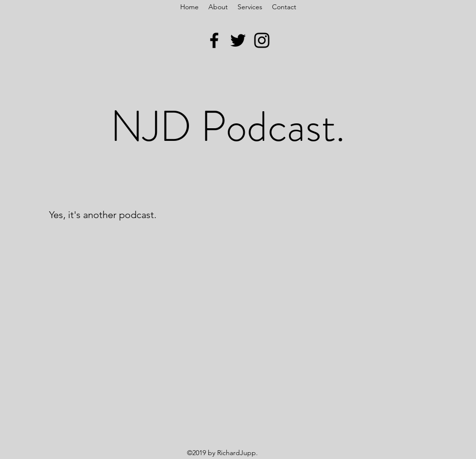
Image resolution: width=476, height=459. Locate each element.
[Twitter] (238, 40)
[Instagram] (262, 40)
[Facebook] (214, 40)
